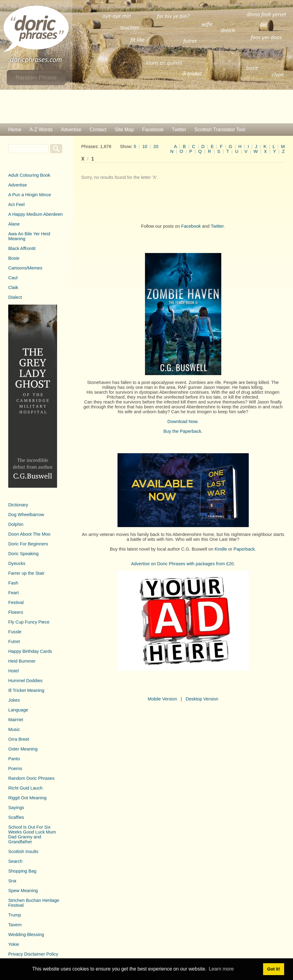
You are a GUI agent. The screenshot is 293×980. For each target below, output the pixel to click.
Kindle (221, 549)
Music (14, 729)
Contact (98, 130)
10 (145, 146)
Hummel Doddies (25, 681)
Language (18, 710)
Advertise (71, 130)
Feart (13, 593)
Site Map (124, 130)
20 (156, 146)
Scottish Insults (23, 852)
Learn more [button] (221, 969)
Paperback (244, 549)
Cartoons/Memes (25, 268)
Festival (16, 602)
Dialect (15, 297)
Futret (14, 642)
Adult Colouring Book (29, 175)
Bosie (14, 258)
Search (15, 861)
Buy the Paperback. (183, 431)
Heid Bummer (22, 661)
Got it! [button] (273, 969)
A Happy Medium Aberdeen (35, 214)
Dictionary (18, 505)
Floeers (16, 612)
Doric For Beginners (28, 544)
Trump (15, 915)
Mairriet (16, 720)
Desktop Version (202, 699)
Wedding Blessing (26, 935)
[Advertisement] (146, 107)
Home (15, 130)
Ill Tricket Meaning (26, 690)
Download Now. (183, 421)
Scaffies (16, 817)
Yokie (14, 944)
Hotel (13, 671)
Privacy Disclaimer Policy (33, 954)
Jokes (14, 700)
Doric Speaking (23, 554)
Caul (13, 278)
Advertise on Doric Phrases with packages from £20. (183, 564)
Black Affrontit (22, 248)
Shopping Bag (22, 871)
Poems (15, 768)
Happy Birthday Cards (30, 651)
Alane (14, 224)
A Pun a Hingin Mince (30, 195)
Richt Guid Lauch (25, 788)
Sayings (16, 808)
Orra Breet (19, 739)
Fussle (15, 632)
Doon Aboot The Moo (29, 534)
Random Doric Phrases (31, 778)
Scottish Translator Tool (220, 130)
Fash (13, 583)
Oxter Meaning (23, 749)
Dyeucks (17, 563)
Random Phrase (36, 77)
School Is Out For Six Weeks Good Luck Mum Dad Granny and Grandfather (32, 834)
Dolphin (16, 524)
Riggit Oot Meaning (27, 798)
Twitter (179, 130)
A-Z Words (41, 130)
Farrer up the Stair (26, 573)
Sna (12, 881)
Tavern (15, 925)
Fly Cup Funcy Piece (29, 622)
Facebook (153, 130)
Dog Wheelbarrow (26, 515)
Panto (14, 759)
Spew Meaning (23, 891)
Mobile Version (162, 699)
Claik (13, 287)
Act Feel (16, 204)
